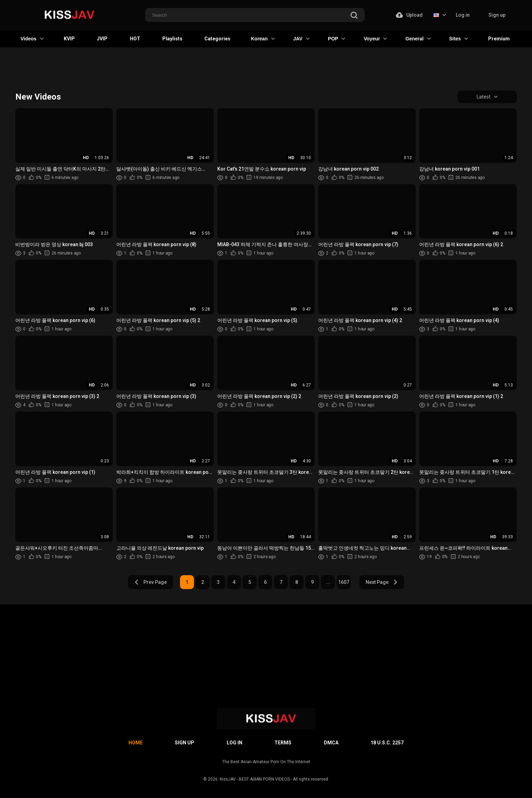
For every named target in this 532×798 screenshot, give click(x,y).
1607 (344, 582)
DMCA (331, 743)
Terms (283, 743)
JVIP (102, 39)
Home (136, 743)
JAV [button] (301, 39)
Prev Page (150, 582)
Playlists (172, 39)
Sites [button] (458, 39)
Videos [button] (32, 39)
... (328, 582)
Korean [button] (263, 39)
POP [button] (337, 39)
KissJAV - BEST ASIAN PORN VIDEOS (255, 779)
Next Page (382, 582)
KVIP (69, 39)
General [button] (418, 39)
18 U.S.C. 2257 (387, 743)
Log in (463, 15)
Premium (499, 39)
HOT (135, 39)
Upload (409, 15)
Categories (217, 39)
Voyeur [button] (375, 39)
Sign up (497, 15)
